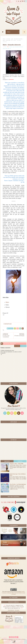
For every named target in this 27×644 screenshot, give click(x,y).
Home (4, 39)
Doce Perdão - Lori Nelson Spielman (18, 484)
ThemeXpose (4, 639)
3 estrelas (8, 39)
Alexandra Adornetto (18, 39)
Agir (12, 39)
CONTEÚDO (20, 461)
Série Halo (8, 40)
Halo (7, 302)
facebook (23, 346)
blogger (17, 346)
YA (12, 40)
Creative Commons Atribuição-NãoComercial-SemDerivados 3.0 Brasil (14, 593)
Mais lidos (7, 461)
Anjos (4, 40)
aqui (9, 113)
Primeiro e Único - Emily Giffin (17, 464)
